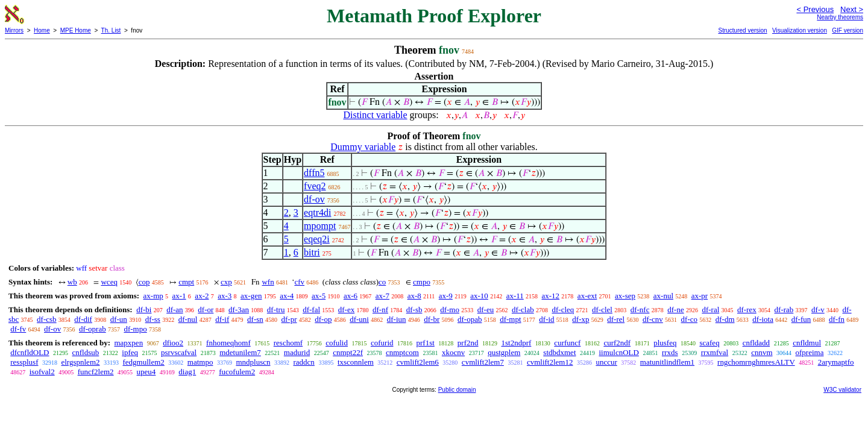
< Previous (815, 9)
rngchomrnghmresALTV (756, 362)
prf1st (426, 343)
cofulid (337, 343)
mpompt (320, 226)
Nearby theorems (840, 17)
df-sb (414, 310)
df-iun (397, 319)
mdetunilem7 (240, 352)
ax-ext (587, 296)
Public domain (457, 390)
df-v (818, 310)
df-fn (837, 319)
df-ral (710, 310)
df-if (222, 319)
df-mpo (135, 329)
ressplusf (24, 362)
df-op (323, 319)
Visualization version (800, 30)
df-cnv (653, 319)
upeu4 (146, 372)
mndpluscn (253, 362)
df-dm (725, 319)
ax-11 (515, 296)
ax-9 (446, 296)
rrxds (670, 352)
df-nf (380, 310)
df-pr (289, 319)
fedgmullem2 (144, 362)
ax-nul (663, 296)
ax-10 (479, 296)
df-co (689, 319)
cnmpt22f (348, 352)
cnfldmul (807, 343)
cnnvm (762, 352)
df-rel (616, 319)
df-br (432, 319)
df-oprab (93, 329)
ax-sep (625, 296)
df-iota (763, 319)
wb (72, 282)
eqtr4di (317, 212)
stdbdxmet (559, 352)
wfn (268, 282)
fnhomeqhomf (228, 343)
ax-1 (179, 296)
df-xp (580, 319)
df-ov (314, 199)
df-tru (276, 310)
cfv (299, 282)
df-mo (450, 310)
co (382, 282)
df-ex (346, 310)
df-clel (602, 310)
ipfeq (130, 352)
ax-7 (382, 296)
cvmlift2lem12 (550, 362)
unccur (606, 362)
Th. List (111, 30)
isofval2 (42, 372)
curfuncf (567, 343)
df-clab (523, 310)
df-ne (675, 310)
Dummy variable (363, 147)
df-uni (359, 319)
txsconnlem (356, 362)
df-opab (470, 319)
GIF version (848, 30)
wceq (109, 282)
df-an (175, 310)
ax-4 (287, 296)
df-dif (83, 319)
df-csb (47, 319)
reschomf (288, 343)
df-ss (153, 319)
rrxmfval (715, 352)
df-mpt (510, 319)
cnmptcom (402, 352)
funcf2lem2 (96, 372)
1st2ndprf (517, 343)
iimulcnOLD (619, 352)
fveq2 (315, 186)
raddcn (304, 362)
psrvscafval (179, 352)
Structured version (742, 30)
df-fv (18, 329)
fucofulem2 (237, 372)
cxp (226, 282)
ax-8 (414, 296)
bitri (312, 252)
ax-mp (153, 296)
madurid (297, 352)
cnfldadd (756, 343)
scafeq (709, 343)
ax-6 (351, 296)
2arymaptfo (836, 362)
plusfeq (665, 343)
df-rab (784, 310)
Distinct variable (375, 115)
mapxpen (128, 343)
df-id (546, 319)
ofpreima (810, 352)
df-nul (188, 319)
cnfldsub (86, 352)
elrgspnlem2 (80, 362)
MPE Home (76, 30)
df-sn (255, 319)
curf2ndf (617, 343)
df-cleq (563, 310)
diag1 (187, 372)
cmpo (422, 282)
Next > (852, 9)
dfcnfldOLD (30, 352)
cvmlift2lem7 (483, 362)
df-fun (801, 319)
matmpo (200, 362)
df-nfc (640, 310)
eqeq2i (317, 239)
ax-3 (225, 296)
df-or (206, 310)
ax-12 (551, 296)
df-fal (311, 310)
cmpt (186, 282)
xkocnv (453, 352)
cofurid (382, 343)
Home (42, 30)
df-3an (239, 310)
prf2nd (468, 343)
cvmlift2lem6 (418, 362)
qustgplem (504, 352)
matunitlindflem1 (667, 362)
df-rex (747, 310)
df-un (119, 319)
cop (144, 282)
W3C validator (842, 390)
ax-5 (319, 296)
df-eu (486, 310)
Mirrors (14, 30)
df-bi (144, 310)
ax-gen (251, 296)
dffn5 (314, 173)
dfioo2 (173, 343)
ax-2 (202, 296)
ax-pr (700, 296)
